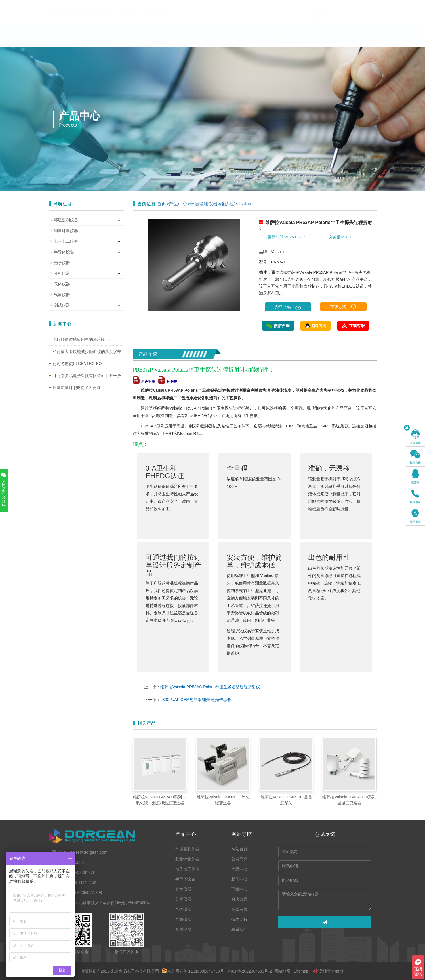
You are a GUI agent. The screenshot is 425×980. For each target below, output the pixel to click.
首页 (161, 204)
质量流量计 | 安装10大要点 (77, 388)
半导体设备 (64, 252)
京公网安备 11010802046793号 (193, 971)
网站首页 (66, 39)
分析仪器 (62, 273)
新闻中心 (174, 39)
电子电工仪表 (66, 241)
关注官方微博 (328, 971)
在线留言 (281, 39)
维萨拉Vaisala (234, 204)
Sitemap (301, 971)
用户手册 (144, 382)
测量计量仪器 (66, 231)
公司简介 (102, 39)
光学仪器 (62, 263)
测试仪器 (62, 305)
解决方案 (245, 39)
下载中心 (209, 39)
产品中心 (138, 39)
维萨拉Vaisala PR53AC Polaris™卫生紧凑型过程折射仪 (210, 687)
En (370, 4)
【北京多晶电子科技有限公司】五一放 (87, 376)
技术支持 (316, 39)
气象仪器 (62, 295)
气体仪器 (62, 284)
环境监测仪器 (204, 204)
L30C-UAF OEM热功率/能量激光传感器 (196, 700)
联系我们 (352, 39)
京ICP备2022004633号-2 (249, 971)
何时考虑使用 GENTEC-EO (77, 364)
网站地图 (282, 971)
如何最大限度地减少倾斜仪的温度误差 (87, 351)
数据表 (168, 382)
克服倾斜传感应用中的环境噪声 (81, 339)
